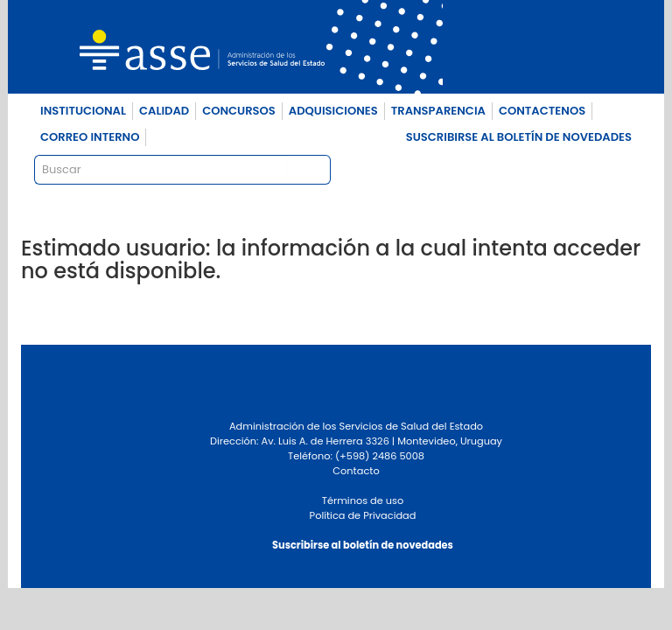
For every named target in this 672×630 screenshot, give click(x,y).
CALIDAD (164, 111)
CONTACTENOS (542, 111)
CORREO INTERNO (90, 137)
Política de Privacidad (363, 515)
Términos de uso (363, 500)
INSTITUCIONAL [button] (83, 111)
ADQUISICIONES (333, 111)
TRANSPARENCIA (438, 111)
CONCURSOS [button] (239, 111)
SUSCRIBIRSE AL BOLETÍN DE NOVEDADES (519, 137)
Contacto (356, 471)
